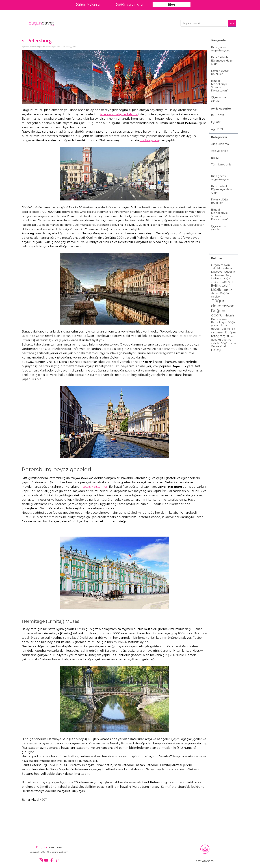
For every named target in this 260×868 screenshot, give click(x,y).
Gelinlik (227, 282)
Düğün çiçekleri (220, 295)
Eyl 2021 (216, 122)
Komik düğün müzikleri (220, 72)
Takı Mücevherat (222, 268)
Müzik (216, 290)
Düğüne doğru (219, 313)
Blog (172, 5)
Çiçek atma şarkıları (219, 99)
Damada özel (219, 319)
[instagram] (41, 860)
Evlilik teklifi (221, 286)
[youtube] (46, 860)
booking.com (149, 140)
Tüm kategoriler (222, 165)
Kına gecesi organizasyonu (221, 49)
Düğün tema (228, 343)
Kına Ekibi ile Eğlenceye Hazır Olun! (222, 61)
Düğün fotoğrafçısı (224, 334)
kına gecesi (219, 327)
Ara (232, 23)
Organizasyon (220, 265)
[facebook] (52, 860)
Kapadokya (219, 322)
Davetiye (217, 272)
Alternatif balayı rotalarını (119, 114)
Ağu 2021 (217, 129)
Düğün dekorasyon (223, 303)
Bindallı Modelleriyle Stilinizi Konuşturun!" (220, 86)
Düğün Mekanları (88, 5)
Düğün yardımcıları (130, 5)
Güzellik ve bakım (223, 273)
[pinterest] (57, 860)
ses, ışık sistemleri (96, 487)
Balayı (215, 158)
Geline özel (218, 346)
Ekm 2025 (218, 115)
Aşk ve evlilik (220, 151)
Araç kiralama (220, 144)
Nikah (229, 315)
